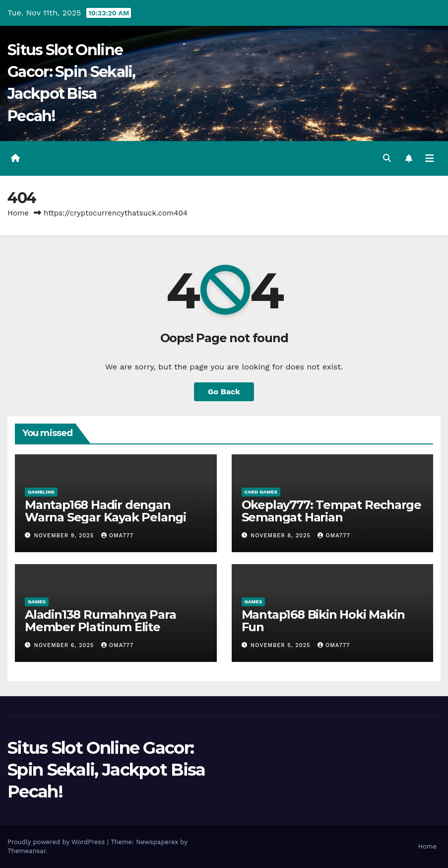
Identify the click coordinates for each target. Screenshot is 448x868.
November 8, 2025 (282, 536)
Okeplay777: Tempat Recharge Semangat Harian (332, 511)
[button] (387, 158)
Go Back (224, 392)
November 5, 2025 (282, 645)
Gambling (41, 492)
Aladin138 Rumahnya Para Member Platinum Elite (100, 621)
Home (18, 213)
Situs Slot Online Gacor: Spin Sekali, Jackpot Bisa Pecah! (106, 770)
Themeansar (27, 851)
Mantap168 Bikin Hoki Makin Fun (323, 621)
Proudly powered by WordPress (57, 842)
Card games (261, 492)
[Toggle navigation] (430, 158)
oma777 (117, 536)
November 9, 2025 (65, 536)
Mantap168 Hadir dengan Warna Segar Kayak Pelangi (105, 511)
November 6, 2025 (65, 645)
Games (37, 602)
